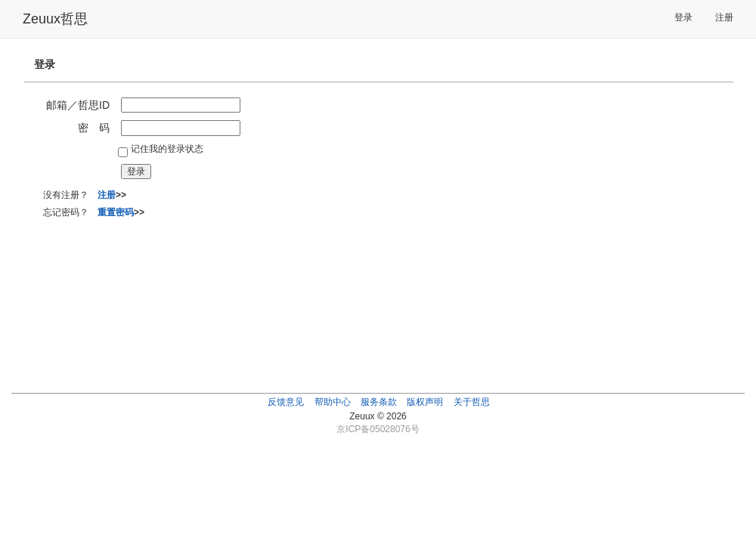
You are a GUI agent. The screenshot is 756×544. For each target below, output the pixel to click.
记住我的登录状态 (167, 149)
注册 (724, 17)
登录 (683, 17)
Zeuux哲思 (55, 19)
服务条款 (379, 402)
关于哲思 (472, 402)
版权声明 (425, 402)
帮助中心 (333, 402)
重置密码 (116, 212)
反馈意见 (286, 402)
